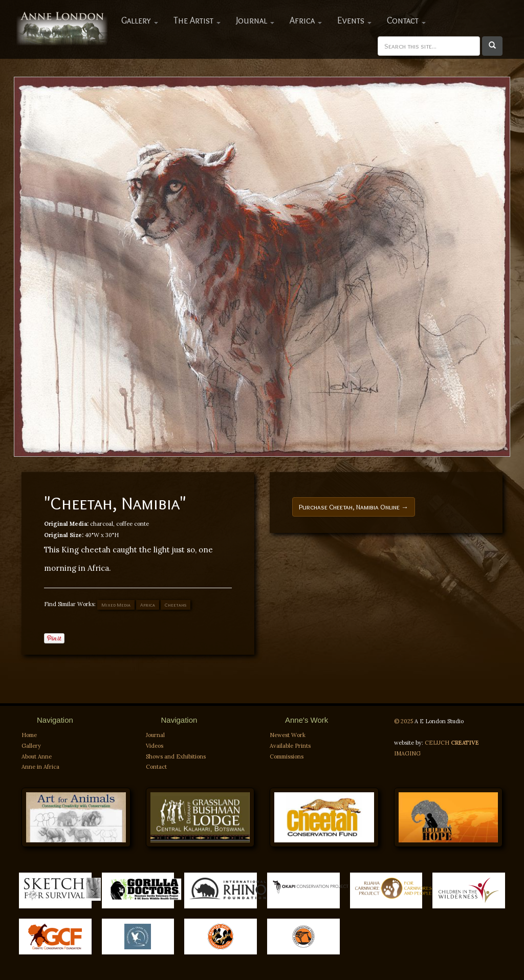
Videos (155, 746)
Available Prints (290, 746)
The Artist (197, 20)
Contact (406, 20)
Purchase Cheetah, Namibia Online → (354, 507)
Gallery (140, 20)
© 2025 (404, 721)
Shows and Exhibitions (176, 756)
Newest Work (288, 735)
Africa (306, 20)
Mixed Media (116, 605)
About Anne (37, 756)
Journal (255, 20)
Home (29, 735)
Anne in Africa (40, 767)
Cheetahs (176, 605)
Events (354, 20)
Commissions (287, 756)
